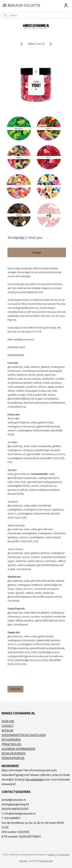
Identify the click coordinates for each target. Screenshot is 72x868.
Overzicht (15, 689)
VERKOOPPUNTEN (13, 758)
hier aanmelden (35, 779)
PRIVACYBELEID (11, 744)
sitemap (51, 855)
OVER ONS (8, 721)
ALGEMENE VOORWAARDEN (18, 749)
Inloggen (37, 253)
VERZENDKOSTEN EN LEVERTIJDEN (24, 735)
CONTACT (8, 726)
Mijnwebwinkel (46, 861)
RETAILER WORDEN (13, 753)
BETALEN (7, 730)
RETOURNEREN (11, 740)
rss (57, 855)
